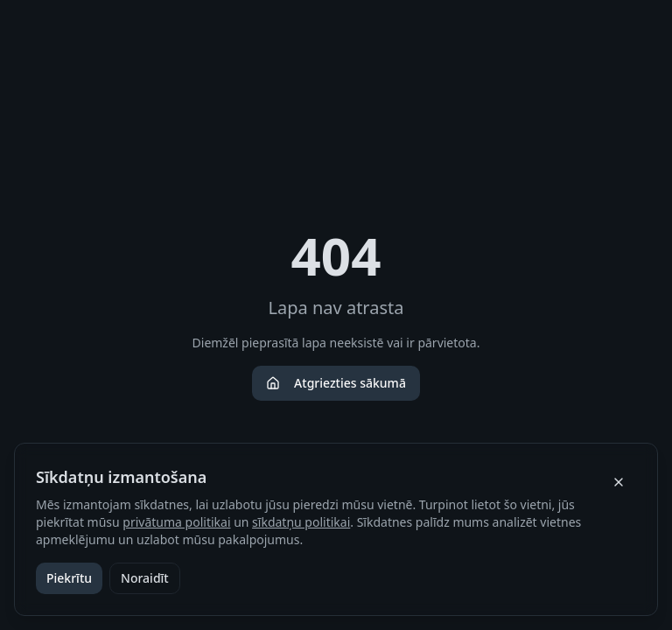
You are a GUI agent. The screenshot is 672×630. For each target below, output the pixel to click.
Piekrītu (69, 578)
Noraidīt (145, 578)
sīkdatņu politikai (301, 522)
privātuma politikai (176, 522)
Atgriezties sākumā (336, 383)
